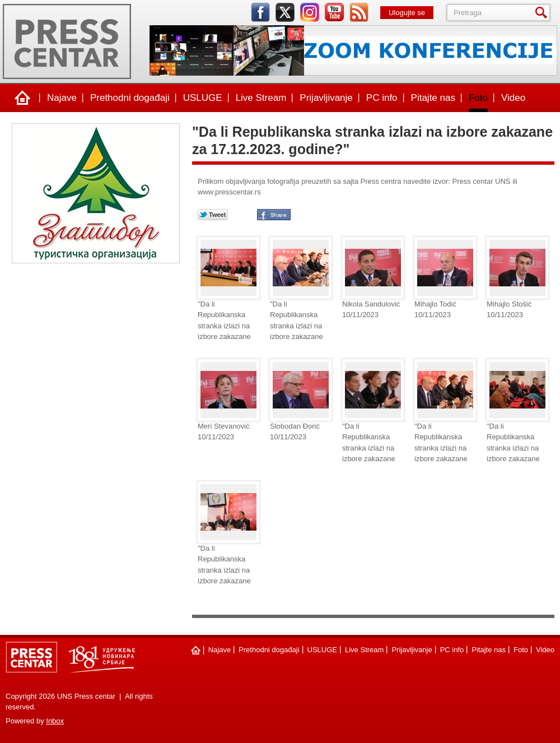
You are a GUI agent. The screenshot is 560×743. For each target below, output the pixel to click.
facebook (260, 12)
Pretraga (543, 13)
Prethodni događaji (130, 98)
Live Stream (261, 98)
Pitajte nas (433, 98)
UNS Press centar (67, 41)
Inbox (55, 721)
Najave (62, 98)
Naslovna (22, 98)
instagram (310, 12)
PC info (382, 98)
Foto (478, 98)
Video (513, 98)
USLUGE (203, 98)
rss (359, 12)
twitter (285, 12)
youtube (334, 12)
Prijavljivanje (326, 98)
